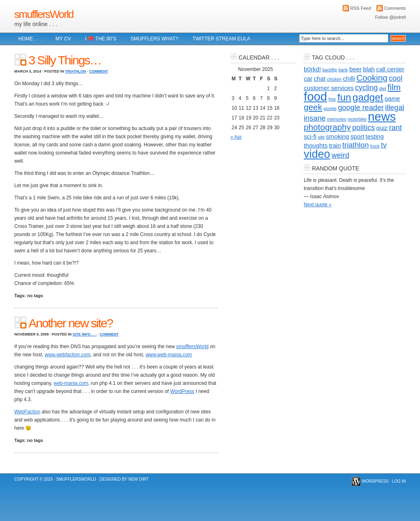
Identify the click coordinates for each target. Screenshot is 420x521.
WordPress (182, 391)
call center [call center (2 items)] (390, 69)
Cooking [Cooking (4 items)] (372, 78)
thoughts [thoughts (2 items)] (316, 145)
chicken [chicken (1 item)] (334, 79)
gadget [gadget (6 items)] (368, 97)
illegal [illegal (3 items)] (395, 107)
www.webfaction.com (68, 355)
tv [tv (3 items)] (384, 145)
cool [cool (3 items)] (395, 78)
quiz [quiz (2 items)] (382, 128)
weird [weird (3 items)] (340, 155)
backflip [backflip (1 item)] (330, 70)
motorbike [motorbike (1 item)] (357, 119)
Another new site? (71, 323)
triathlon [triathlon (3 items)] (356, 145)
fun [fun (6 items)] (344, 97)
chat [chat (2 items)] (319, 78)
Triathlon (76, 71)
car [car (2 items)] (308, 78)
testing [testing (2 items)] (375, 136)
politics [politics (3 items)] (364, 127)
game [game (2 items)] (392, 98)
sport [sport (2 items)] (357, 136)
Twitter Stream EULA (221, 39)
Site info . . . (85, 334)
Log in (399, 481)
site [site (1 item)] (322, 137)
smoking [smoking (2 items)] (338, 136)
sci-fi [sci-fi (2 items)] (310, 136)
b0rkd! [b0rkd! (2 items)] (312, 69)
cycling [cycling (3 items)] (367, 87)
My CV (63, 39)
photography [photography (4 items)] (327, 127)
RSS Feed (361, 8)
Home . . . (30, 39)
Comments (395, 8)
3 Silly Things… (65, 60)
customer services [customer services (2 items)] (329, 88)
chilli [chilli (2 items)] (349, 78)
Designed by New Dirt (124, 479)
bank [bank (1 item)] (343, 70)
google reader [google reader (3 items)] (361, 107)
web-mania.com (71, 383)
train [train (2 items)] (335, 145)
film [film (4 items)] (394, 87)
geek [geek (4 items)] (313, 107)
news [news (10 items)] (382, 116)
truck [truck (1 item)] (375, 146)
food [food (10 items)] (315, 96)
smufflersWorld (44, 14)
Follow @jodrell (390, 17)
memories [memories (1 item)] (337, 119)
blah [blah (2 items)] (369, 69)
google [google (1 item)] (330, 108)
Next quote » (318, 205)
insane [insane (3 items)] (315, 118)
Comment (98, 71)
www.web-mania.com (169, 355)
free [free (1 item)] (332, 99)
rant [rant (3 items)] (395, 127)
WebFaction (27, 412)
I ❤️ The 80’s (101, 39)
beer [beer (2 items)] (356, 69)
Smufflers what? (154, 39)
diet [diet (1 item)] (383, 88)
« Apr (236, 137)
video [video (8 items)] (317, 154)
